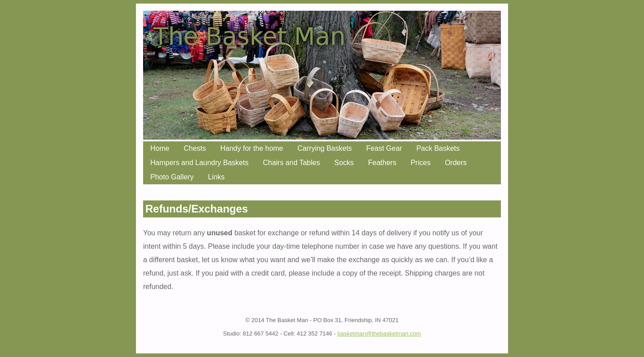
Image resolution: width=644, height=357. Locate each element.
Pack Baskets (438, 148)
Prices (420, 163)
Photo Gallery (172, 177)
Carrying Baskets (325, 148)
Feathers (382, 163)
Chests (195, 148)
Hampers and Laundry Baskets (199, 163)
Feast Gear (384, 148)
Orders (456, 163)
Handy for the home (252, 148)
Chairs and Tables (292, 163)
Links (216, 177)
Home (160, 148)
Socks (344, 163)
